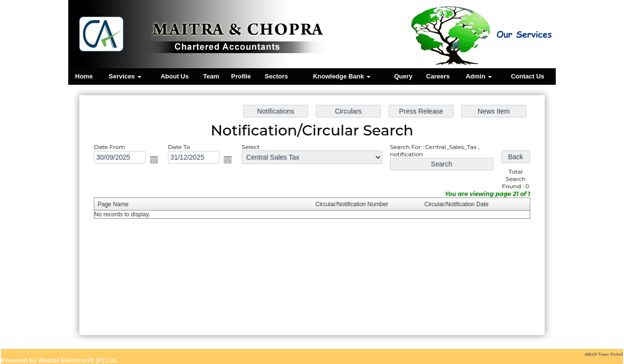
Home (84, 76)
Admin (479, 76)
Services (125, 76)
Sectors (276, 76)
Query (403, 76)
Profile (241, 76)
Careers (438, 76)
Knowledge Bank (342, 76)
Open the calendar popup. (157, 161)
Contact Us (528, 76)
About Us (175, 76)
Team (211, 76)
